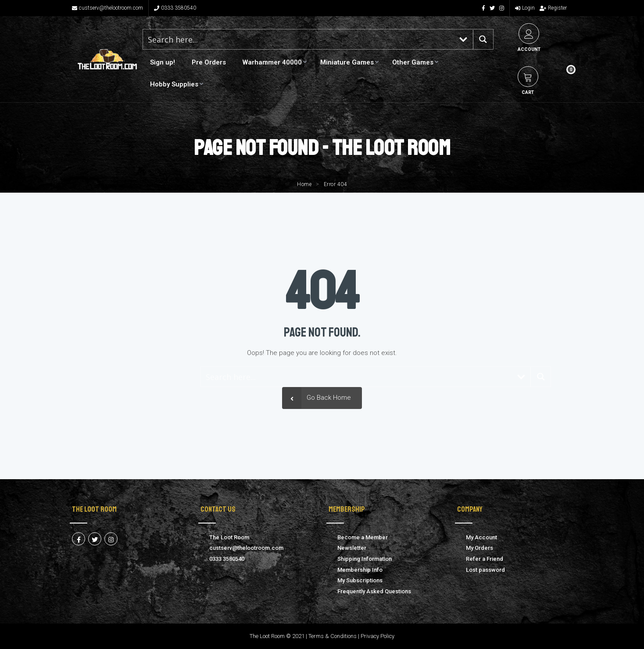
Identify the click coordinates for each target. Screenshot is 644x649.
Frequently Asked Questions (374, 591)
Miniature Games (347, 62)
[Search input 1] (299, 39)
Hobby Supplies (174, 84)
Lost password (485, 570)
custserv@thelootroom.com (107, 8)
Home (304, 184)
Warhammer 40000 (272, 62)
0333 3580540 (175, 8)
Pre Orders (209, 62)
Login (525, 8)
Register (553, 8)
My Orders (479, 548)
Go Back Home (317, 398)
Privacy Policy (377, 636)
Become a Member (363, 537)
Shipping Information (365, 559)
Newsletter (352, 548)
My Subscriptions (360, 580)
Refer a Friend (485, 559)
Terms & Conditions (333, 636)
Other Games (413, 62)
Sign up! (163, 62)
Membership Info (360, 570)
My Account (481, 537)
